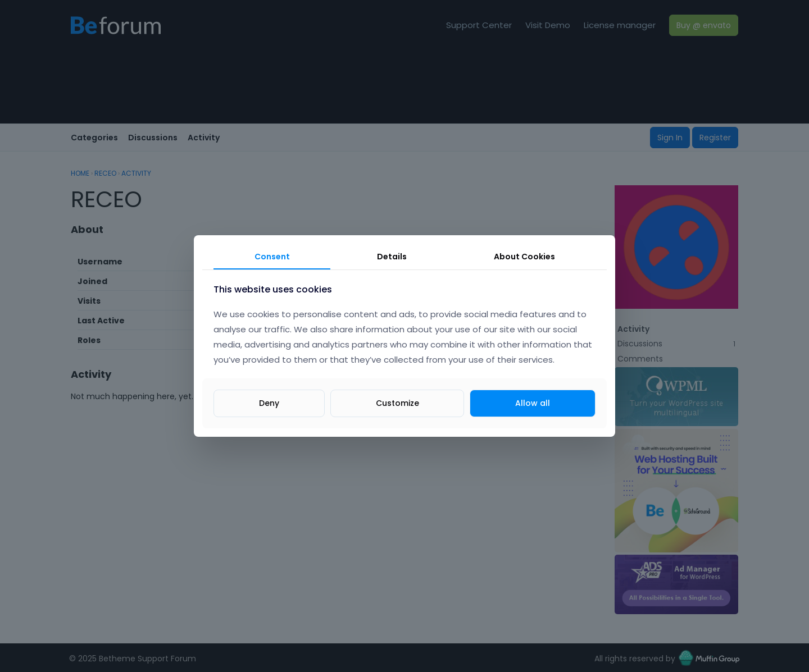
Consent (272, 257)
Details (392, 257)
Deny (269, 403)
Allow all (533, 403)
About (524, 257)
